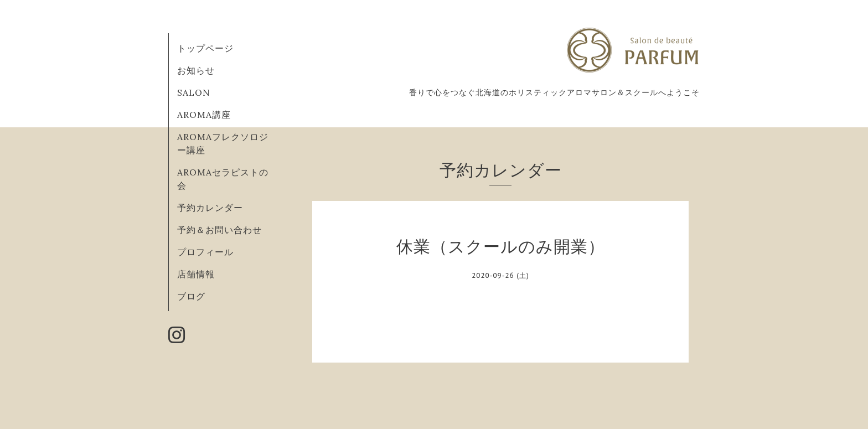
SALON (194, 92)
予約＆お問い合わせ (219, 230)
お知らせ (196, 70)
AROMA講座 (204, 115)
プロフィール (205, 252)
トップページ (205, 48)
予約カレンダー (210, 208)
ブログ (191, 296)
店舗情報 (196, 274)
